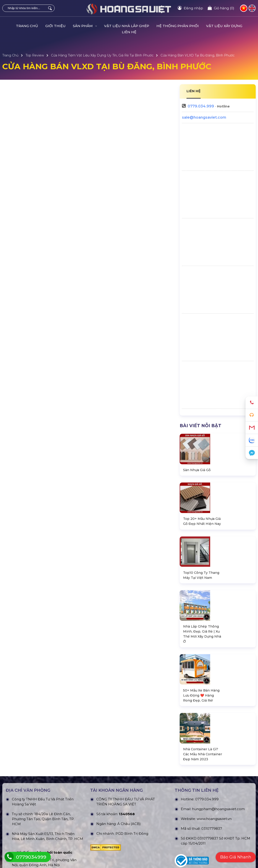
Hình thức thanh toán (146, 850)
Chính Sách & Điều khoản (149, 828)
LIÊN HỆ (194, 91)
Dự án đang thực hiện (83, 835)
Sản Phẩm (85, 26)
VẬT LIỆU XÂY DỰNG (224, 26)
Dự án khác (75, 850)
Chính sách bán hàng (209, 835)
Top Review (35, 55)
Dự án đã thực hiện (81, 828)
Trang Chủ (27, 26)
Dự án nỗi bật (76, 843)
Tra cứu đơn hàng (206, 843)
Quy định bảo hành (208, 828)
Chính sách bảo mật (145, 835)
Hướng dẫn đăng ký (208, 850)
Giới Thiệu (55, 26)
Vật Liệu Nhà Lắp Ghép (127, 26)
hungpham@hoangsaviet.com (218, 694)
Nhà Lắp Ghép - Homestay (24, 828)
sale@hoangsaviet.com (204, 117)
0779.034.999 (201, 106)
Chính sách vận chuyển (147, 843)
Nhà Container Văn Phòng (23, 835)
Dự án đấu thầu (78, 858)
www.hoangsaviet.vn (214, 704)
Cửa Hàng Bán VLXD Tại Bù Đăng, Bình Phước (198, 55)
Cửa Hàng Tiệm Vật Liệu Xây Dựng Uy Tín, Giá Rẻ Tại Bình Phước (102, 55)
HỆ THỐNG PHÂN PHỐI (178, 26)
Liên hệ (129, 32)
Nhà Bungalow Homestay (23, 843)
